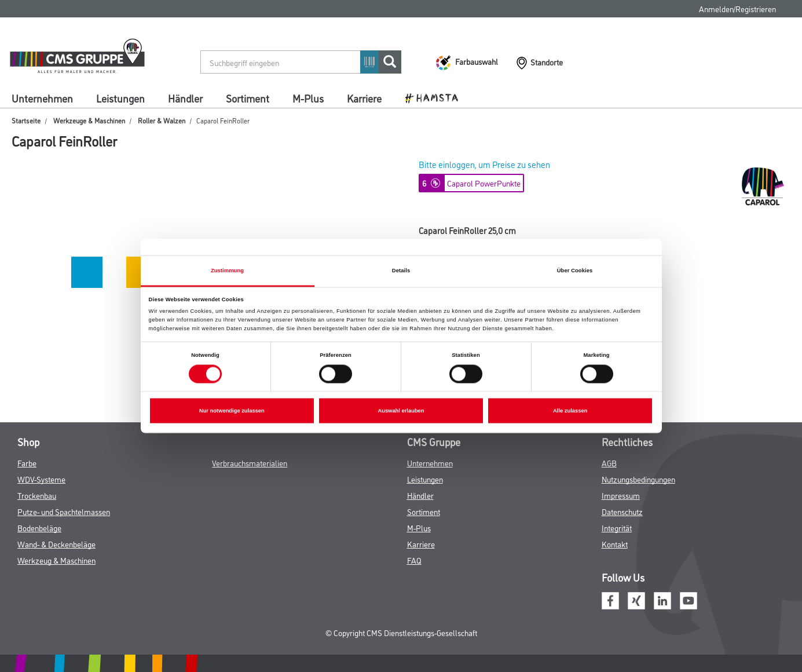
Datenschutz (622, 511)
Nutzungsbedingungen (638, 479)
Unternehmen (42, 98)
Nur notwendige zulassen (232, 411)
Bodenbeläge (39, 527)
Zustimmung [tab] (227, 271)
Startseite (26, 120)
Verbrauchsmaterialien (250, 463)
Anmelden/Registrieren (737, 8)
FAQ (414, 560)
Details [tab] (401, 271)
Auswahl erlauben (401, 411)
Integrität (617, 527)
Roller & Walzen (162, 120)
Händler (185, 98)
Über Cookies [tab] (575, 271)
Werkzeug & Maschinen (56, 560)
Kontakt (615, 544)
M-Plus (308, 98)
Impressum (621, 495)
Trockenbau (37, 495)
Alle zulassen (570, 411)
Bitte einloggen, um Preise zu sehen (484, 164)
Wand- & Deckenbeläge (56, 544)
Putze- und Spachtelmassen (64, 511)
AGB (609, 463)
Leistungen (120, 98)
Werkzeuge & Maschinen (89, 120)
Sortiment (248, 98)
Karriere (364, 98)
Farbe (27, 463)
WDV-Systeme (41, 479)
